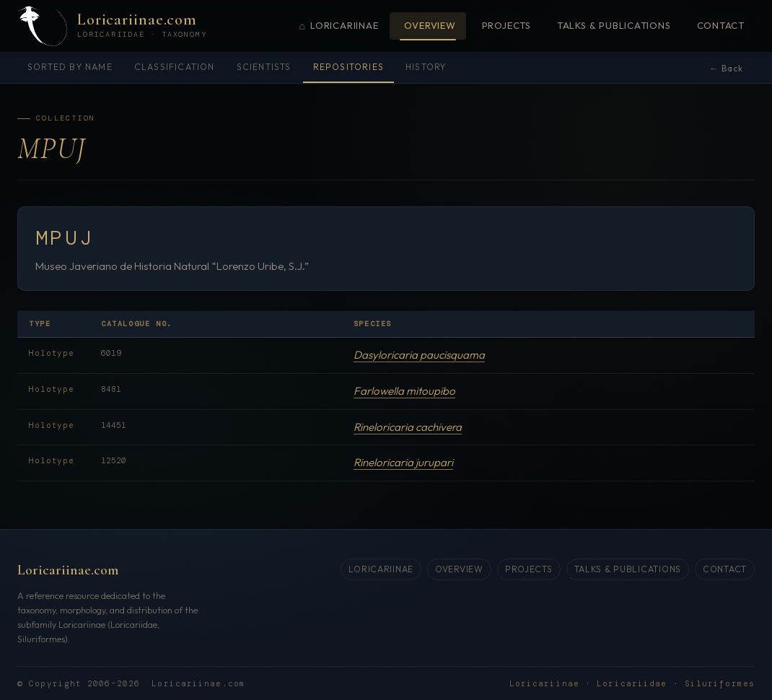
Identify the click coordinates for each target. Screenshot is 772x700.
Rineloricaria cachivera (408, 427)
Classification (175, 67)
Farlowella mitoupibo (404, 391)
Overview (430, 25)
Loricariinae (338, 26)
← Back (726, 68)
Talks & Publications (614, 25)
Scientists (264, 67)
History (426, 67)
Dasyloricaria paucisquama (419, 355)
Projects (506, 25)
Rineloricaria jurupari (403, 462)
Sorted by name (70, 67)
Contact (721, 25)
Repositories (348, 67)
